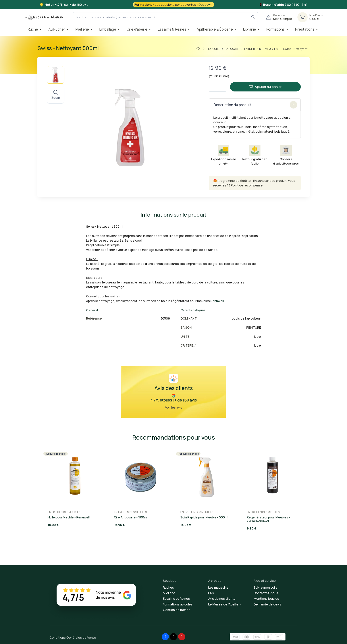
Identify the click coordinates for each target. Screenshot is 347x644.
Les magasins (218, 587)
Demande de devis (267, 604)
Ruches (168, 587)
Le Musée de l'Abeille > (225, 604)
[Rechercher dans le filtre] (253, 17)
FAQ (211, 593)
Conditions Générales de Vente (73, 637)
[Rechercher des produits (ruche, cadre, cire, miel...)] (165, 17)
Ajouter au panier (265, 87)
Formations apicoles (178, 604)
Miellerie (169, 593)
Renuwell (217, 301)
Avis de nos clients (222, 598)
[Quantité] (218, 87)
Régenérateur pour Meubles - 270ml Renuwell (268, 519)
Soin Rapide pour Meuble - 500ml (204, 517)
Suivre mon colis (265, 587)
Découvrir (206, 5)
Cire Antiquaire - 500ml (131, 517)
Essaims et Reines (176, 598)
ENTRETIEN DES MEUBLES (64, 512)
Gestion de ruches (177, 610)
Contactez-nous (266, 593)
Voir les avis (174, 407)
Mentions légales (266, 598)
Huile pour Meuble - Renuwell (69, 517)
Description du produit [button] (255, 105)
